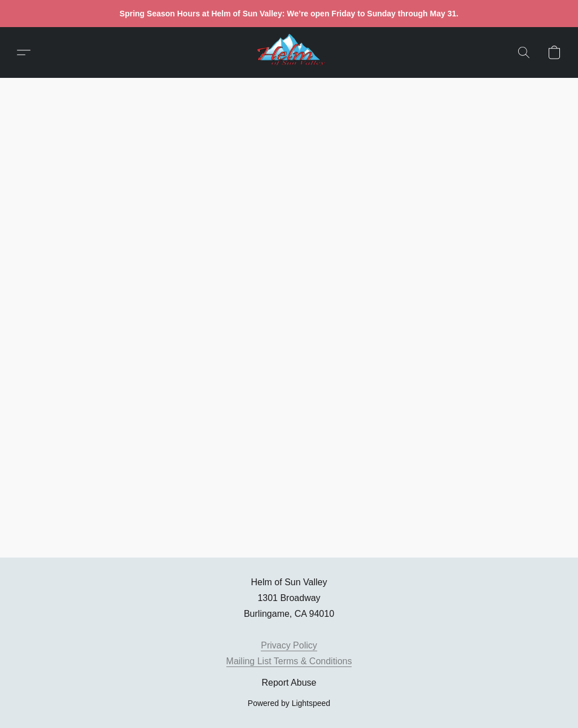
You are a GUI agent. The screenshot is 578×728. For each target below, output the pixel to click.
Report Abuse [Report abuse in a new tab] (289, 683)
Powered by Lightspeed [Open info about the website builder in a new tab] (289, 703)
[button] (289, 52)
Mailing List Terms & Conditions (289, 661)
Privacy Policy (289, 645)
